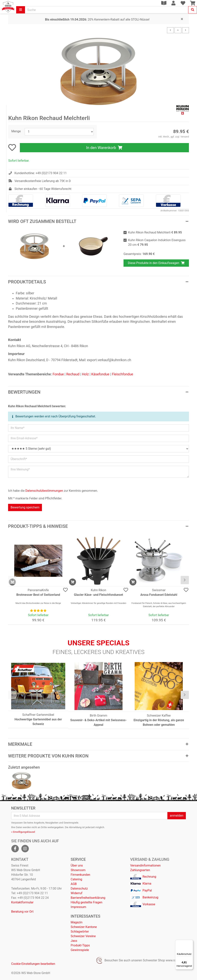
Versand (185, 137)
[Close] (182, 19)
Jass (74, 941)
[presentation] (12, 580)
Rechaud (73, 374)
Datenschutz (79, 889)
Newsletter (23, 808)
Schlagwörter (80, 932)
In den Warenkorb (104, 148)
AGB (74, 884)
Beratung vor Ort (22, 912)
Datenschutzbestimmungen (44, 491)
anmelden (177, 816)
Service (78, 859)
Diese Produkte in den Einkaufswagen (156, 263)
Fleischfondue (122, 374)
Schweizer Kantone (84, 927)
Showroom (78, 870)
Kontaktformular (22, 902)
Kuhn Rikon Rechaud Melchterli (155, 232)
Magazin (76, 922)
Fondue (58, 374)
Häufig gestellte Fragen (86, 902)
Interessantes (85, 916)
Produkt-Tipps (80, 945)
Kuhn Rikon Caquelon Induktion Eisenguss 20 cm (157, 242)
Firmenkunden (80, 875)
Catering (76, 879)
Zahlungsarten (140, 870)
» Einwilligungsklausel (23, 832)
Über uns (77, 865)
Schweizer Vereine (83, 936)
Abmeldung (75, 827)
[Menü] (191, 942)
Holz (85, 374)
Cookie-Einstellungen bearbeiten (33, 964)
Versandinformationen (146, 865)
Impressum (78, 907)
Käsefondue (100, 374)
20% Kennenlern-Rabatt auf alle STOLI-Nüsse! (97, 19)
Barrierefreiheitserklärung (88, 898)
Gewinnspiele (80, 950)
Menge (16, 131)
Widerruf (76, 893)
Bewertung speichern (25, 507)
